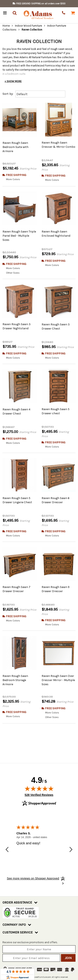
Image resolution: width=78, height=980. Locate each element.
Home (6, 26)
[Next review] (71, 845)
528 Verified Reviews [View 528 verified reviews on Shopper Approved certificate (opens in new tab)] (39, 790)
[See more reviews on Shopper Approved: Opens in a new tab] (33, 874)
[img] (39, 784)
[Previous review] (7, 845)
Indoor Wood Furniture (28, 26)
